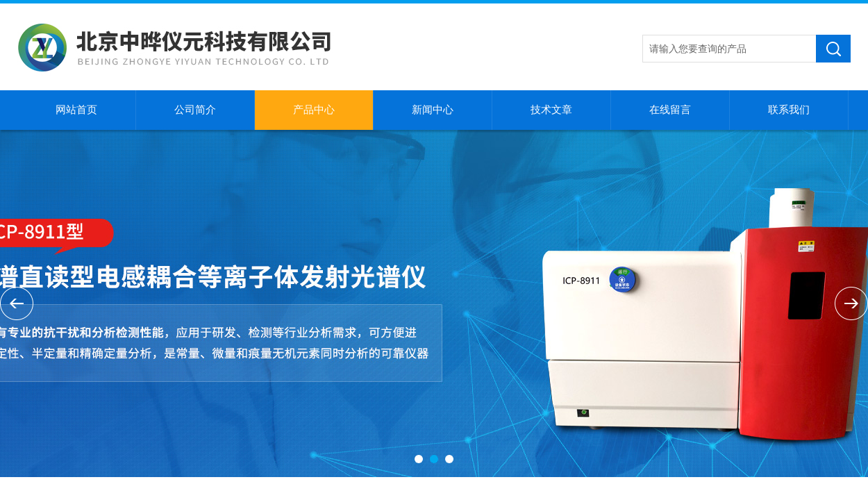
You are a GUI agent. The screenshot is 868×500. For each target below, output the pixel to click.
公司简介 (195, 110)
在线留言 (670, 110)
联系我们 (789, 110)
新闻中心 (433, 110)
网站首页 (76, 110)
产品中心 (314, 110)
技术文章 (551, 110)
